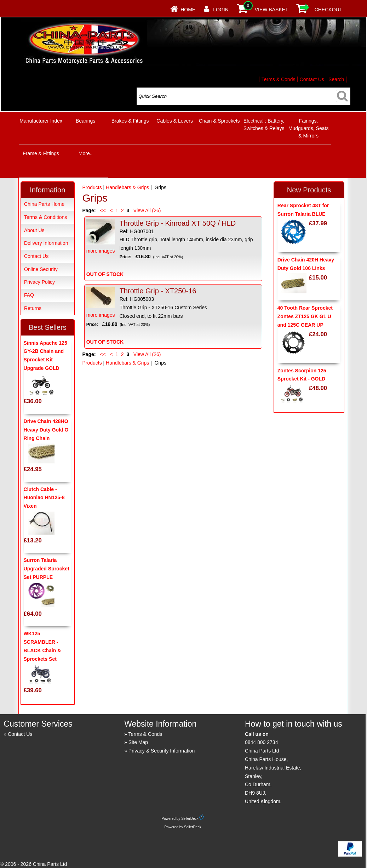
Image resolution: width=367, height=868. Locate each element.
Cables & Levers (175, 121)
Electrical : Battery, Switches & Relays (264, 125)
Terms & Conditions (45, 217)
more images (101, 236)
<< (103, 210)
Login (221, 10)
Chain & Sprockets (219, 121)
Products (92, 187)
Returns (33, 308)
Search (336, 79)
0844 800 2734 (261, 742)
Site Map (138, 742)
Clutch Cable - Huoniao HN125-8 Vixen (44, 498)
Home (188, 10)
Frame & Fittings (41, 153)
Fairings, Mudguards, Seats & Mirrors (309, 128)
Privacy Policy (39, 282)
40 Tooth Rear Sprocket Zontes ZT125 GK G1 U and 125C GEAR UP (305, 316)
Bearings (85, 121)
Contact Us (312, 79)
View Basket (272, 10)
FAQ (29, 295)
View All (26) (146, 210)
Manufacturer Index (41, 121)
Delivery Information (46, 243)
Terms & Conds (279, 79)
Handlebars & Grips (127, 187)
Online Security (41, 269)
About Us (34, 230)
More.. (86, 153)
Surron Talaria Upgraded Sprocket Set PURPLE (47, 569)
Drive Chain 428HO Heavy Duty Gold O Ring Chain (46, 430)
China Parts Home (44, 204)
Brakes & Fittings (130, 121)
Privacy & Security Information (162, 751)
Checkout (329, 10)
